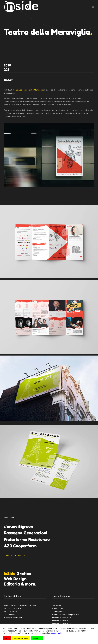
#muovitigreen (18, 526)
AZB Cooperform (20, 546)
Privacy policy (58, 608)
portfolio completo (13, 555)
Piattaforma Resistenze (27, 539)
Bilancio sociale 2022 (62, 624)
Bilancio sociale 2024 (61, 617)
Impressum (56, 605)
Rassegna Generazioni (26, 533)
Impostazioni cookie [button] (21, 638)
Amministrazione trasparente (65, 614)
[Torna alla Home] (21, 7)
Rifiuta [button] (7, 638)
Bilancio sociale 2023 (61, 621)
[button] (93, 7)
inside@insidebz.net (13, 617)
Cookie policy (58, 611)
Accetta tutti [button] (37, 638)
